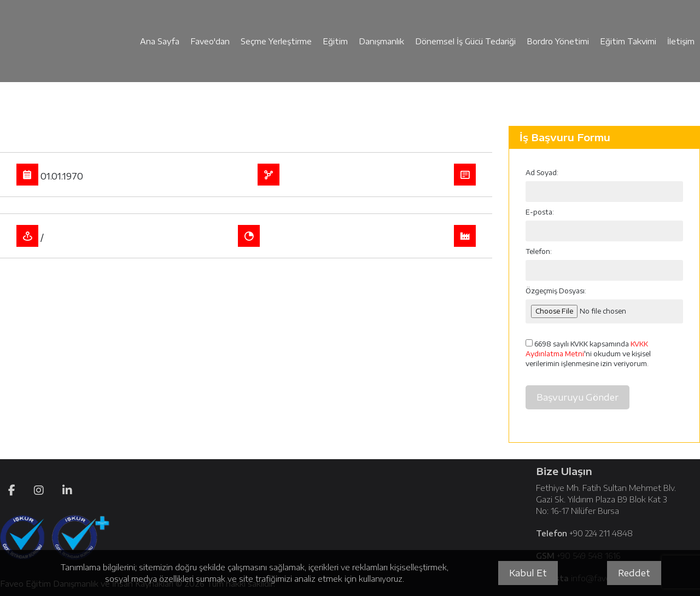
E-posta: (540, 212)
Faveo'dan (210, 41)
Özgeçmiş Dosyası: (556, 291)
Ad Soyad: (542, 173)
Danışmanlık (381, 41)
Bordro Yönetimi (558, 41)
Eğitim (335, 41)
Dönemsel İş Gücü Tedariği (465, 41)
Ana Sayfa (160, 41)
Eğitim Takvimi (628, 41)
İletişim (681, 41)
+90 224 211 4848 (601, 533)
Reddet (634, 573)
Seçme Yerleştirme (276, 41)
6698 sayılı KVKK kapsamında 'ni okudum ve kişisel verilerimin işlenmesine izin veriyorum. (588, 354)
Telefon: (539, 251)
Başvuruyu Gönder (577, 397)
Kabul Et (528, 573)
